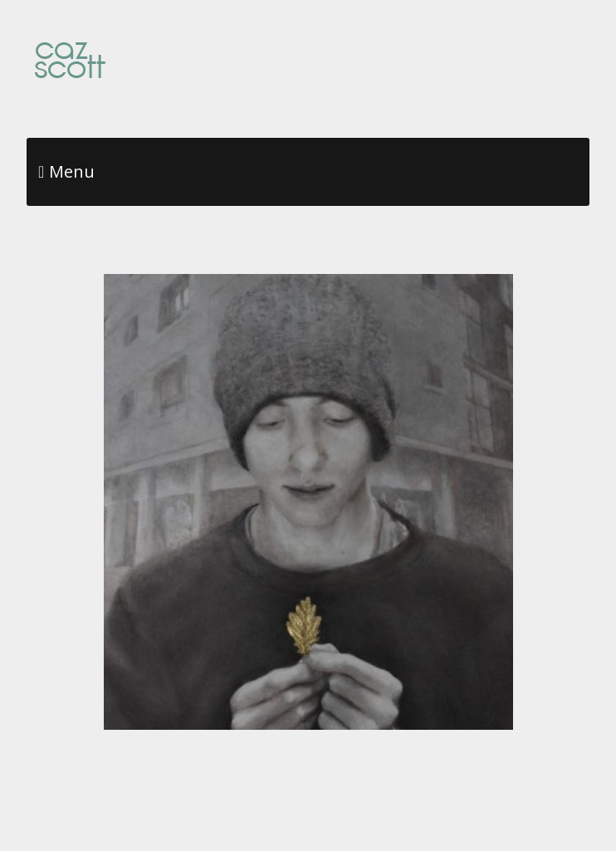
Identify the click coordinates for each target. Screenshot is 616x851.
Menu (72, 171)
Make (221, 843)
